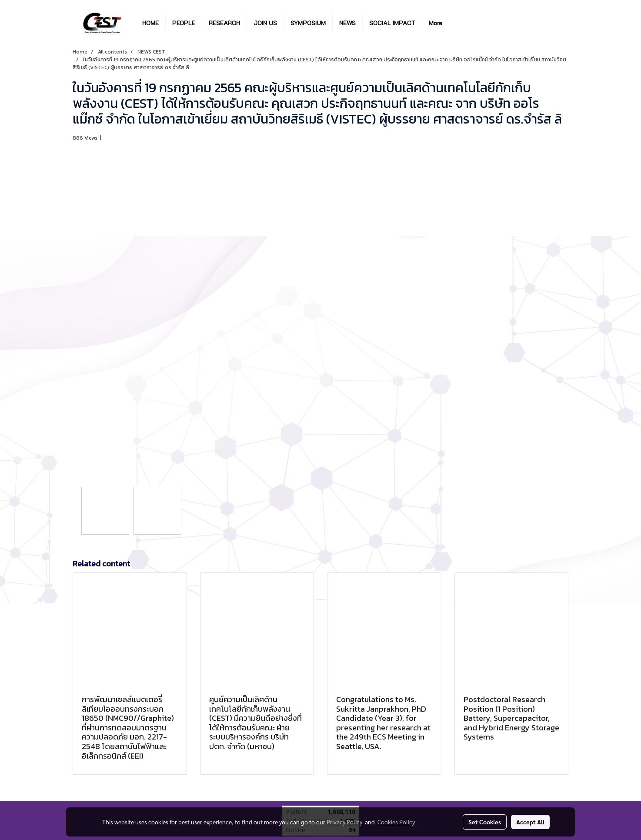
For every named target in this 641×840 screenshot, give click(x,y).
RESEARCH (224, 23)
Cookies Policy (396, 822)
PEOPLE (184, 23)
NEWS (347, 23)
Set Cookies (485, 822)
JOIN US (265, 23)
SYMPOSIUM (308, 23)
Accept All (530, 822)
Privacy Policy (344, 822)
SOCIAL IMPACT (392, 23)
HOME (150, 23)
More (436, 23)
